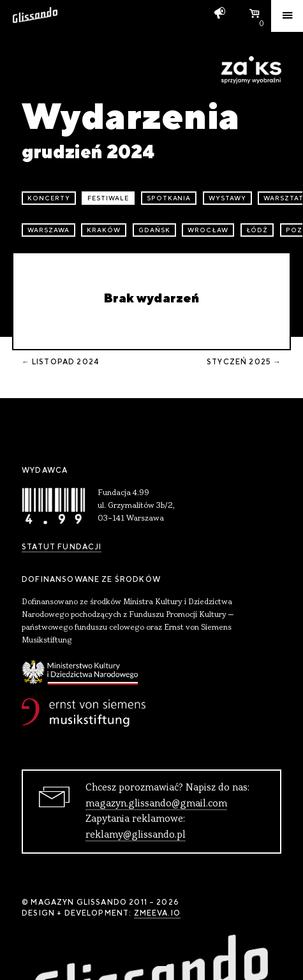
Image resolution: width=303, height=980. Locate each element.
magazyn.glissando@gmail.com (156, 804)
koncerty (49, 198)
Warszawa (48, 230)
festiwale (108, 198)
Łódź (257, 230)
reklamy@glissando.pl (136, 835)
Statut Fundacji (62, 547)
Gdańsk (154, 230)
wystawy (227, 198)
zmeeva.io (157, 913)
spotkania (169, 198)
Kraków (104, 230)
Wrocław (208, 230)
